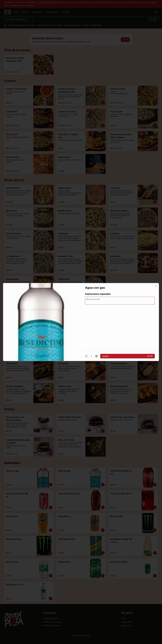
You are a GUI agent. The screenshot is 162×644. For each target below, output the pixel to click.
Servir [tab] (100, 310)
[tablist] (81, 310)
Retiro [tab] (81, 310)
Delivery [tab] (62, 310)
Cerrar (81, 340)
